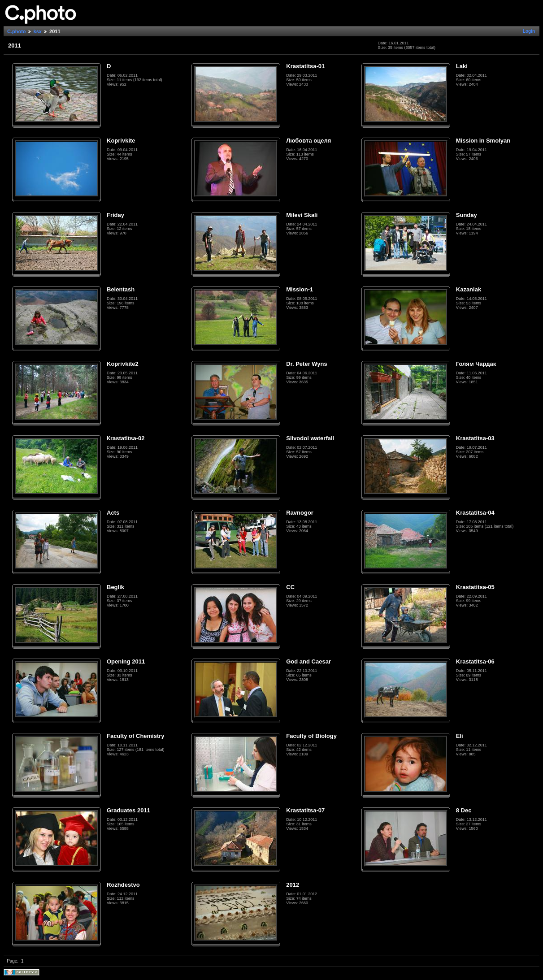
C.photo (17, 31)
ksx (38, 31)
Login (529, 31)
